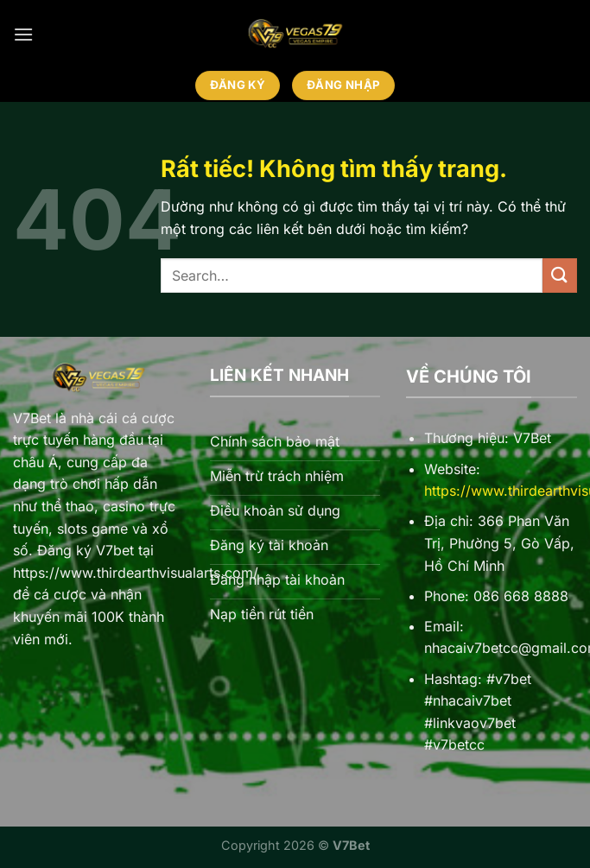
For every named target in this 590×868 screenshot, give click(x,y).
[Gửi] (560, 275)
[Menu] (23, 34)
